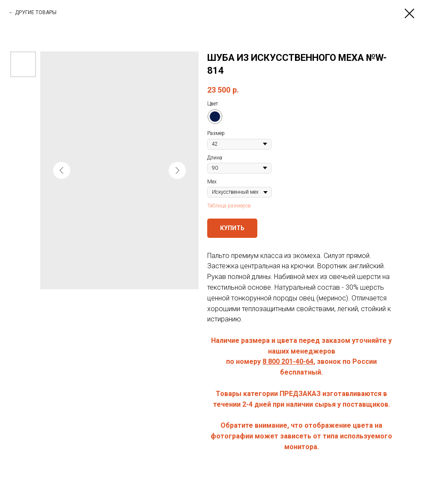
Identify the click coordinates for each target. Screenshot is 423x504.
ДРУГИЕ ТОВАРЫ (36, 12)
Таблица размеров (229, 206)
